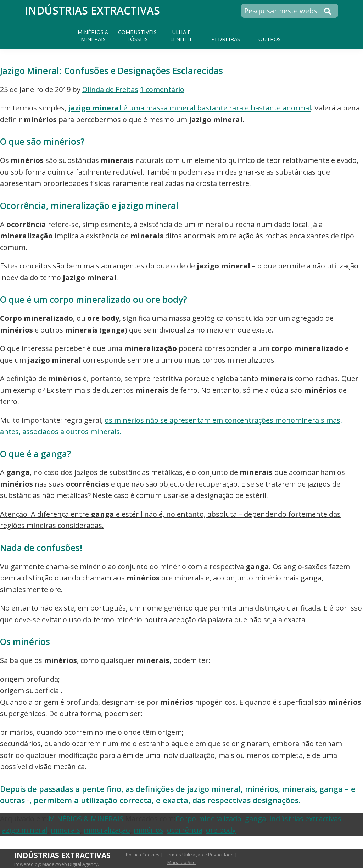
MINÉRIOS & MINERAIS (86, 819)
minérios (149, 830)
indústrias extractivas (305, 819)
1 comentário (162, 89)
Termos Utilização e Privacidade (199, 855)
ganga (255, 819)
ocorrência (185, 830)
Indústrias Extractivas (92, 10)
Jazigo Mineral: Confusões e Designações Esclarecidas (111, 71)
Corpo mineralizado (208, 819)
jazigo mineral (24, 830)
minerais (65, 830)
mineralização (107, 830)
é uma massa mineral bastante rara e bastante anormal (189, 108)
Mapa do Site (181, 862)
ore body (221, 830)
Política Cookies (143, 855)
